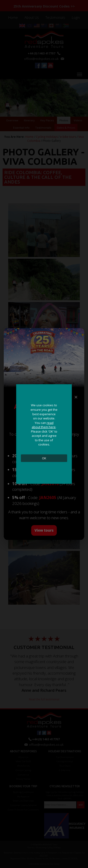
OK (44, 458)
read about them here (44, 425)
